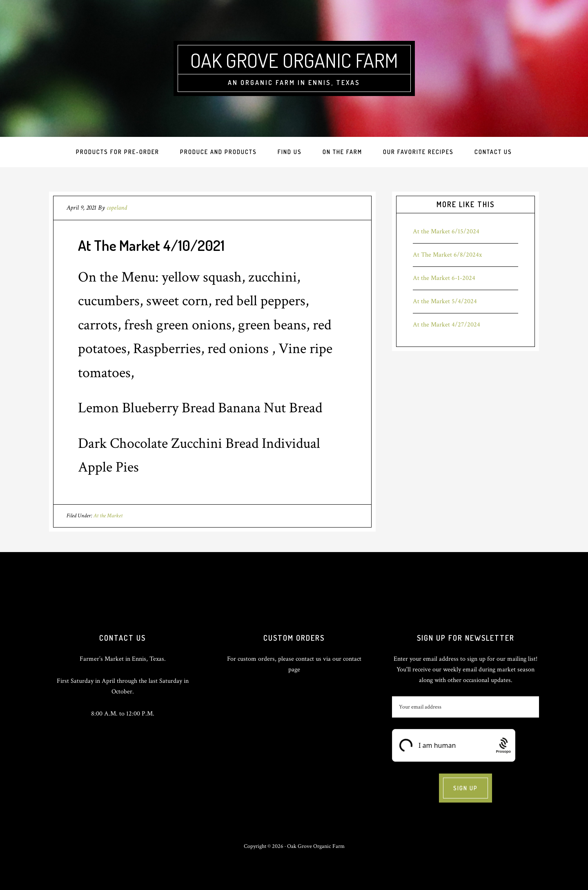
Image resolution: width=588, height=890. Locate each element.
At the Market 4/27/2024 (447, 325)
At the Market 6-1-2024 (444, 278)
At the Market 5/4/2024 (445, 301)
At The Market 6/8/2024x (447, 255)
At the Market (108, 516)
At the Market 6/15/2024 (446, 231)
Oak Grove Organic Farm (294, 60)
